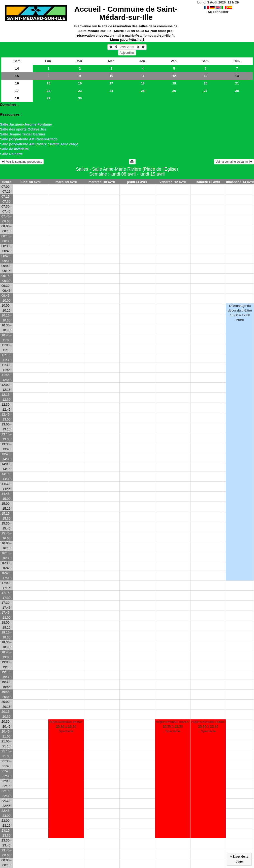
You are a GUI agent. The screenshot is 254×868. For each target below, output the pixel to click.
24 (111, 91)
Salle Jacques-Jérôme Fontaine (26, 124)
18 (143, 83)
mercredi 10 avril (102, 182)
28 (237, 91)
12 (174, 76)
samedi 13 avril (208, 182)
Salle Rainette (11, 154)
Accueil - (126, 13)
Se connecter (218, 12)
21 (237, 83)
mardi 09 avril (66, 182)
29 (48, 98)
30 (80, 98)
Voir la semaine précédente (22, 162)
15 (17, 76)
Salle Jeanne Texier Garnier (23, 134)
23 (80, 91)
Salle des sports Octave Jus (23, 129)
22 (48, 91)
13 (206, 76)
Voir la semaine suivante (234, 162)
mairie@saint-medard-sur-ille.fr (149, 36)
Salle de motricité (14, 149)
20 (206, 83)
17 (111, 83)
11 (143, 76)
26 (174, 91)
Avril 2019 (127, 47)
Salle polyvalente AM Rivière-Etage (29, 139)
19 (174, 83)
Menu (127, 40)
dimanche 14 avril (240, 182)
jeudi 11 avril (137, 182)
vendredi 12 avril (173, 182)
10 (111, 76)
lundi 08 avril (31, 182)
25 (143, 91)
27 (206, 91)
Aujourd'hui (127, 53)
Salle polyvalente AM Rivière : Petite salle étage (39, 144)
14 (17, 68)
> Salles (7, 109)
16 (17, 83)
